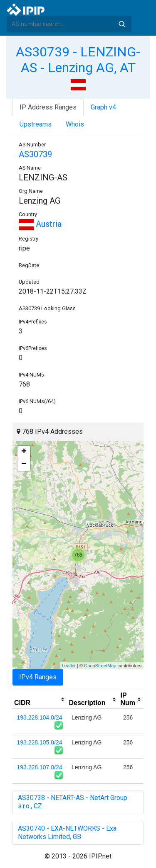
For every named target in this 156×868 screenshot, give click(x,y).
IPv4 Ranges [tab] (38, 677)
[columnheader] (40, 700)
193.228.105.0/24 (40, 742)
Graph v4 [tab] (103, 107)
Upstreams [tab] (36, 124)
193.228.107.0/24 (40, 767)
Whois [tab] (75, 124)
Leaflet (69, 666)
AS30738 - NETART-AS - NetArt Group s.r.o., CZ (73, 802)
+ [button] (24, 452)
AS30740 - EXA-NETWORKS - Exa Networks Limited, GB (67, 833)
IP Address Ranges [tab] (48, 107)
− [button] (24, 464)
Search (122, 24)
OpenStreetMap (100, 666)
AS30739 (35, 154)
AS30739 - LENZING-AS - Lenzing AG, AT (78, 60)
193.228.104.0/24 (40, 717)
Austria (40, 224)
